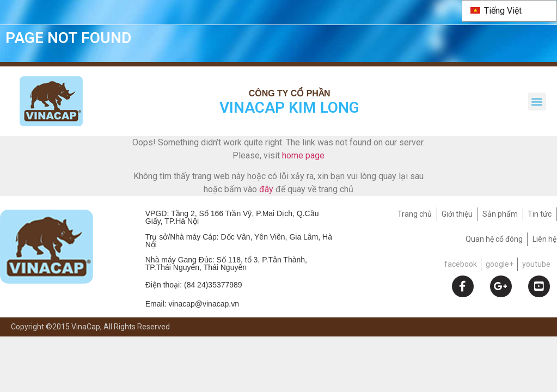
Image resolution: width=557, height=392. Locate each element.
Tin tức (540, 215)
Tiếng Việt (496, 11)
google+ (500, 265)
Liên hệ (544, 240)
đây (266, 190)
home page (303, 156)
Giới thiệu (457, 215)
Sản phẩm (500, 215)
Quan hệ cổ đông (494, 240)
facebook (461, 265)
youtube (536, 265)
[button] (537, 102)
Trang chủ (415, 215)
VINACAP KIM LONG (289, 108)
